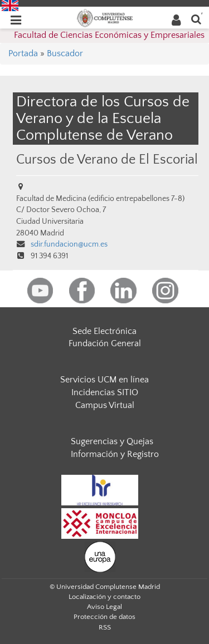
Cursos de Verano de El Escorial (107, 159)
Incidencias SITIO (105, 392)
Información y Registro (115, 454)
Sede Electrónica (104, 331)
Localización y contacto (104, 597)
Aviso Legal (104, 607)
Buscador (65, 53)
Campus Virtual (105, 405)
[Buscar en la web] (196, 19)
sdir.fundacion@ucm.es (69, 244)
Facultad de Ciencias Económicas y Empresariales (109, 35)
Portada (23, 53)
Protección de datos (104, 617)
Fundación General (105, 343)
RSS (105, 627)
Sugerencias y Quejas (112, 441)
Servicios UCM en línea (104, 380)
